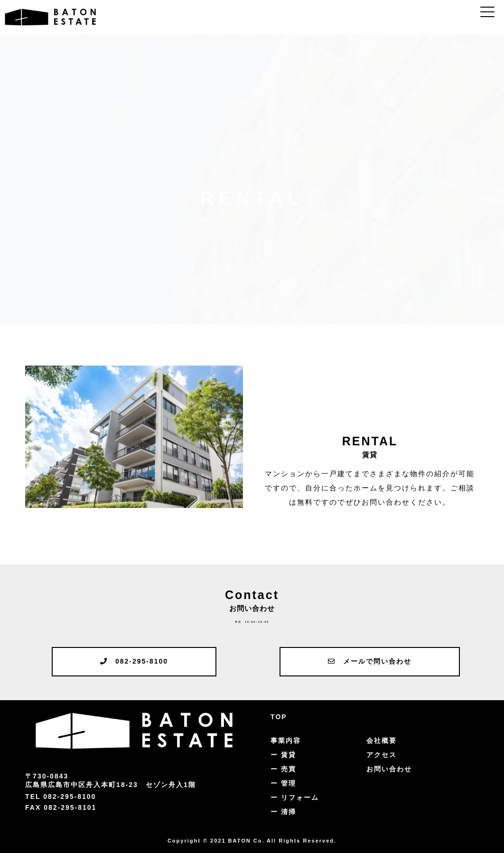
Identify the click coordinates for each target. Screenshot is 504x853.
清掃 (289, 812)
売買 (289, 769)
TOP (279, 717)
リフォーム (300, 797)
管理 (289, 783)
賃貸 (289, 755)
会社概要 (382, 741)
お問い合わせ (389, 769)
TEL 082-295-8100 (61, 797)
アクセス (382, 755)
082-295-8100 (134, 661)
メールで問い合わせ (370, 661)
